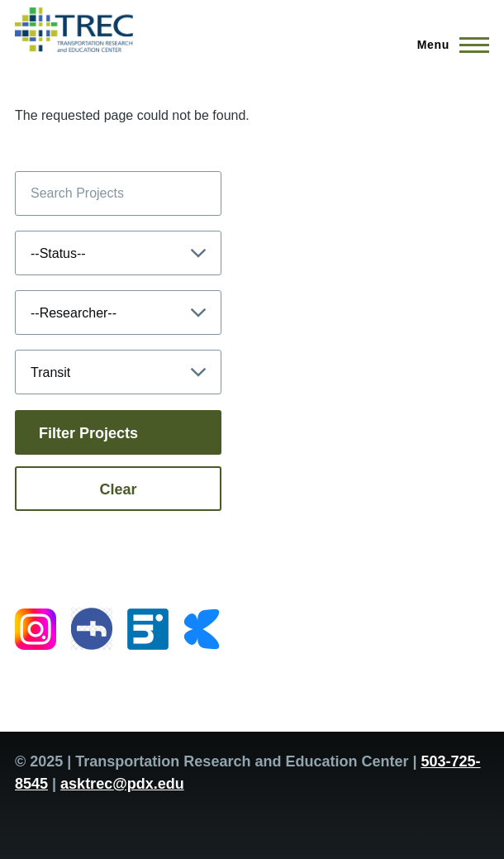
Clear (118, 489)
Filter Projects (88, 433)
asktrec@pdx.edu (122, 784)
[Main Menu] (448, 45)
